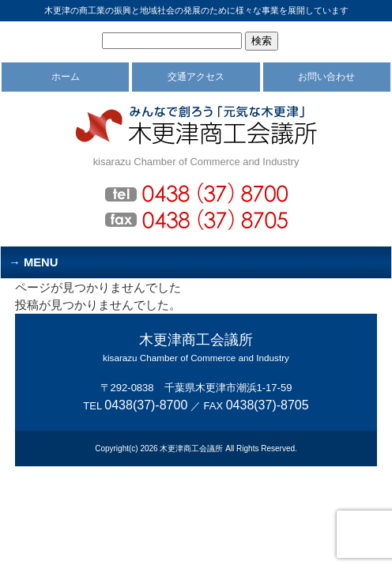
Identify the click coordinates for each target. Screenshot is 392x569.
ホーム (66, 77)
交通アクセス (196, 77)
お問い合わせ (326, 77)
